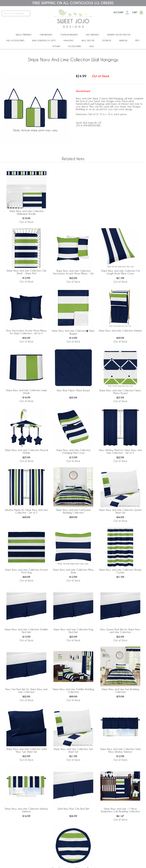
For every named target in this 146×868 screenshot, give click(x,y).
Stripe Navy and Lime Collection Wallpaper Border (26, 212)
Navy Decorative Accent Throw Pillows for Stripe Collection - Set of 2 (26, 332)
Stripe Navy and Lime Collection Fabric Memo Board (120, 392)
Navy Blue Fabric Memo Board (73, 390)
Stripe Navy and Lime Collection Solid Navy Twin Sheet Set (26, 750)
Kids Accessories (15, 40)
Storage (107, 40)
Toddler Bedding (69, 35)
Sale (91, 46)
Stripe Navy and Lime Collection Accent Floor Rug (26, 571)
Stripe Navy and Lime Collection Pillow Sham (73, 571)
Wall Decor (88, 40)
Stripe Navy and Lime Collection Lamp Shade (26, 392)
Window (123, 40)
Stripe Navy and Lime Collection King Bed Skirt (73, 631)
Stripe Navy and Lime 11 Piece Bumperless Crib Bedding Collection (120, 810)
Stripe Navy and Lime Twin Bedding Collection (120, 691)
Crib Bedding (46, 35)
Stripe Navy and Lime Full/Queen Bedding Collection (73, 511)
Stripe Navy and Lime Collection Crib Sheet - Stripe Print (26, 272)
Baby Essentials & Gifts (44, 40)
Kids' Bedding (93, 35)
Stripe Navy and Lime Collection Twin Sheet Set (73, 750)
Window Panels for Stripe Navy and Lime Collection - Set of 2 (26, 511)
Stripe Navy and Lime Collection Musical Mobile (26, 451)
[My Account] (127, 13)
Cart (135, 13)
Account (119, 13)
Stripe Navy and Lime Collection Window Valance (26, 810)
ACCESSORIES (75, 46)
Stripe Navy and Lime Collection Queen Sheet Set (120, 511)
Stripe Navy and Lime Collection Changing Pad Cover (73, 451)
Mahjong (69, 40)
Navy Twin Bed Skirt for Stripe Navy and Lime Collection (26, 691)
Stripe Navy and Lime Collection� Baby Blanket (73, 332)
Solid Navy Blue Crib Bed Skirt (73, 809)
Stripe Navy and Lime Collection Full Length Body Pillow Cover (120, 272)
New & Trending (24, 35)
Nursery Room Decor (119, 35)
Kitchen (56, 46)
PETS (137, 40)
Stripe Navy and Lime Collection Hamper (120, 331)
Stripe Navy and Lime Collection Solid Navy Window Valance (120, 750)
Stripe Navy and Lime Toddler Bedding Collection (73, 691)
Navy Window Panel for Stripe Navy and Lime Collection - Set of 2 (120, 451)
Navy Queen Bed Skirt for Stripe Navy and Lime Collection (120, 631)
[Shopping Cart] (141, 13)
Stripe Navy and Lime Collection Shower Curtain (120, 571)
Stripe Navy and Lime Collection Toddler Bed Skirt (26, 631)
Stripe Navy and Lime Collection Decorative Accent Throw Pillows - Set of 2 (73, 272)
